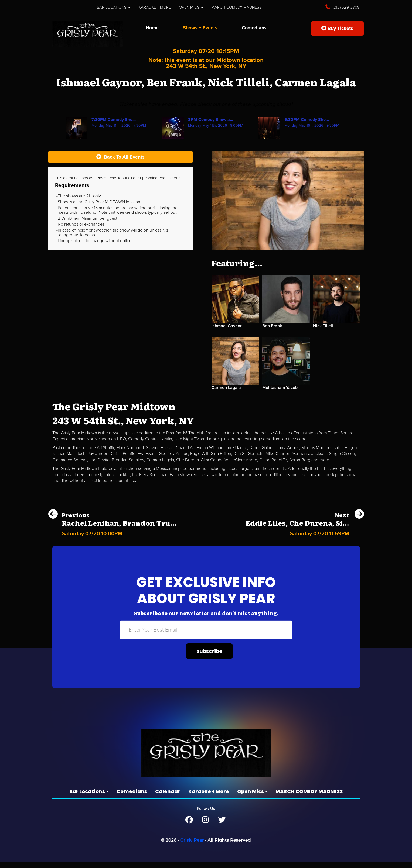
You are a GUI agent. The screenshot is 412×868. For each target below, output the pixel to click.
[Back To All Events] (120, 157)
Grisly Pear (192, 840)
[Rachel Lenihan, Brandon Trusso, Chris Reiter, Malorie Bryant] (113, 532)
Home (152, 28)
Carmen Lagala (226, 388)
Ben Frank (272, 326)
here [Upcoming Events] (176, 178)
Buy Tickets (337, 28)
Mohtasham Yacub (280, 388)
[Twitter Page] (222, 821)
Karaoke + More (155, 7)
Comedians (254, 28)
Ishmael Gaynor (227, 326)
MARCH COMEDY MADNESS (236, 7)
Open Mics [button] (191, 7)
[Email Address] (206, 630)
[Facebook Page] (189, 821)
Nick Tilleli (323, 326)
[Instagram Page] (205, 821)
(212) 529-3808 (346, 7)
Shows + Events (200, 28)
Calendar (168, 791)
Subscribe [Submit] (209, 651)
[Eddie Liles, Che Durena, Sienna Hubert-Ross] (305, 532)
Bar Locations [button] (114, 7)
